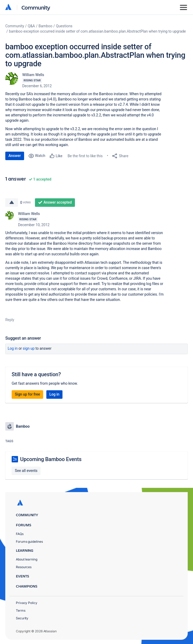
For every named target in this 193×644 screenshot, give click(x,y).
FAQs (20, 534)
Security (22, 618)
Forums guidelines (29, 542)
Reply (10, 320)
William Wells (33, 75)
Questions (64, 26)
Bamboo (46, 26)
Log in (13, 348)
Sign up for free (27, 394)
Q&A (31, 26)
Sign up (29, 348)
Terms (21, 610)
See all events (26, 471)
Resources (24, 567)
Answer (15, 156)
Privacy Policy (27, 603)
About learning (27, 559)
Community (36, 7)
